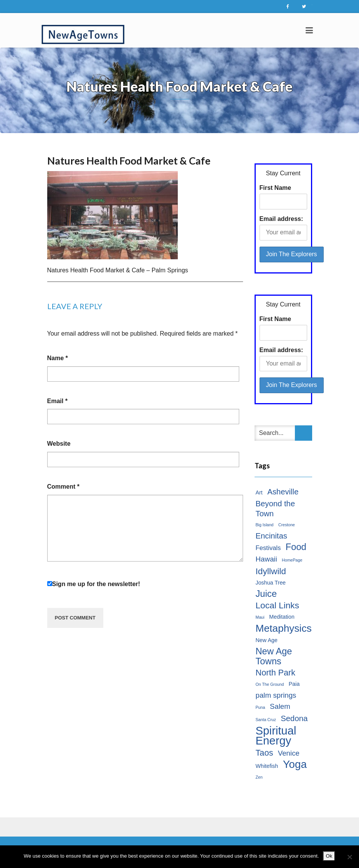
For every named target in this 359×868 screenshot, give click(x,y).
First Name (275, 188)
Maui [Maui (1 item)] (260, 617)
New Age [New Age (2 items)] (267, 640)
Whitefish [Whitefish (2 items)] (267, 766)
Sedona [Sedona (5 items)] (294, 718)
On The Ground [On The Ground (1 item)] (270, 684)
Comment (63, 487)
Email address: (281, 219)
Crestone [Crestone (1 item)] (287, 525)
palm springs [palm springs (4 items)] (276, 695)
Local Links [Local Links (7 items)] (278, 605)
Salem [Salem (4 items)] (280, 706)
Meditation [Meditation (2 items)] (282, 617)
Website (59, 444)
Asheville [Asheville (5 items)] (283, 492)
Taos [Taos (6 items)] (265, 753)
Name (58, 358)
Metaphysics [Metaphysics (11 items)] (284, 628)
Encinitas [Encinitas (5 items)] (271, 536)
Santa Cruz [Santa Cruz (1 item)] (266, 720)
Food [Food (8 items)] (296, 547)
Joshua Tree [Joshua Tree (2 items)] (271, 583)
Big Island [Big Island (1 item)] (265, 525)
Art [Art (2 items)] (259, 492)
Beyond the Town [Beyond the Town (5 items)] (275, 509)
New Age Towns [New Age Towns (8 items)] (274, 656)
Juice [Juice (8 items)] (266, 594)
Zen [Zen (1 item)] (259, 777)
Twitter (304, 7)
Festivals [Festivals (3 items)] (268, 548)
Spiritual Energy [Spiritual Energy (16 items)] (276, 736)
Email (57, 401)
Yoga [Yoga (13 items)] (295, 764)
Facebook (288, 7)
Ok (329, 856)
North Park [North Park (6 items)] (276, 673)
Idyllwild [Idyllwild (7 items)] (271, 571)
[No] (349, 857)
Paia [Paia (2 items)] (294, 684)
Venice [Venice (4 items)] (289, 753)
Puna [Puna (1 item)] (261, 707)
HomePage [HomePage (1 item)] (292, 560)
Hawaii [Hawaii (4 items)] (266, 559)
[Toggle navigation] (309, 30)
